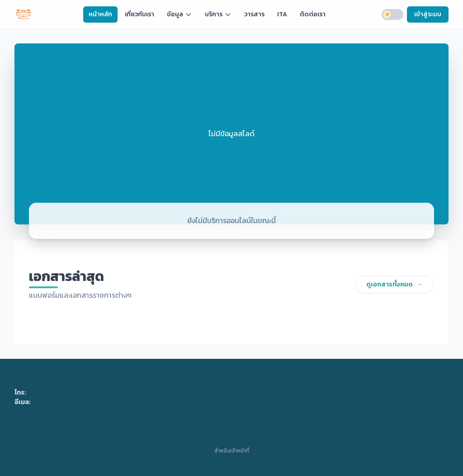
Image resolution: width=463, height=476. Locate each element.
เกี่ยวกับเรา (139, 14)
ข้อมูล (180, 14)
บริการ (218, 14)
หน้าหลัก (100, 14)
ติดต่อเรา (313, 14)
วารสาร (254, 14)
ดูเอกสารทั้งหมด (394, 284)
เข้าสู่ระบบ (428, 14)
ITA (282, 14)
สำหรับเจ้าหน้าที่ (232, 450)
